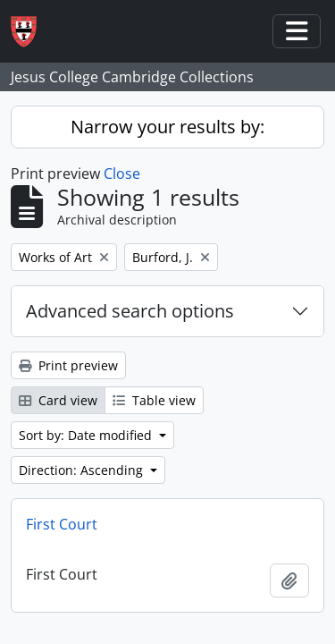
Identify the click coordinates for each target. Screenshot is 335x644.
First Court (62, 524)
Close (122, 174)
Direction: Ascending (83, 470)
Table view (154, 400)
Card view (58, 400)
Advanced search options (130, 311)
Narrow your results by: (167, 127)
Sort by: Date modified (87, 435)
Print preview (68, 365)
